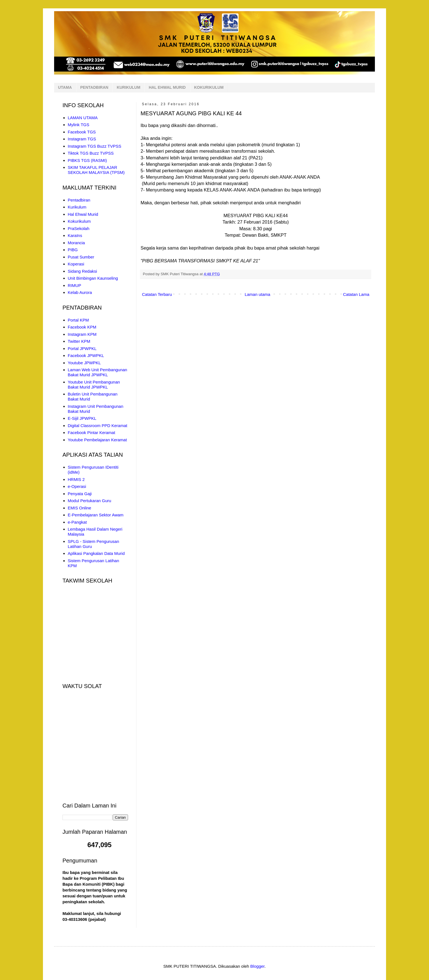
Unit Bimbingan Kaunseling (93, 278)
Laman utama (257, 294)
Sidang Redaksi (82, 271)
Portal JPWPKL (82, 348)
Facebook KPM (82, 327)
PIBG (73, 250)
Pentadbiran (79, 200)
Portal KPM (78, 320)
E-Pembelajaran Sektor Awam (96, 515)
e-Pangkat (77, 522)
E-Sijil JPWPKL (82, 418)
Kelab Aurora (80, 292)
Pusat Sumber (81, 257)
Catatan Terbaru (157, 294)
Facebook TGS (82, 132)
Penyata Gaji (80, 494)
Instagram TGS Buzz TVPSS (95, 146)
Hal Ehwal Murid (83, 214)
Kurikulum (77, 207)
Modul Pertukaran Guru (90, 501)
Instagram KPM (82, 334)
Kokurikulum (79, 221)
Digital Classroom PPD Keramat (97, 426)
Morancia (76, 243)
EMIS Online (79, 508)
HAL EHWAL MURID (167, 87)
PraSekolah (79, 228)
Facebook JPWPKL (86, 355)
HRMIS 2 (76, 479)
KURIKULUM (128, 87)
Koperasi (76, 264)
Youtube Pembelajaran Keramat (97, 440)
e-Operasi (77, 486)
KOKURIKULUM (209, 87)
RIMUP (74, 285)
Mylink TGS (79, 125)
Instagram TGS (82, 139)
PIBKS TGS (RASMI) (87, 160)
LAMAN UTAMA (83, 118)
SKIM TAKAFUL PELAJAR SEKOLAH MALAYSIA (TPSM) (96, 170)
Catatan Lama (356, 294)
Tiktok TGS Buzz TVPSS (91, 153)
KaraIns (75, 235)
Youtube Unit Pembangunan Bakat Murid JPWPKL (94, 384)
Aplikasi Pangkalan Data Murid (96, 553)
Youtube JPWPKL (84, 363)
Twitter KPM (79, 341)
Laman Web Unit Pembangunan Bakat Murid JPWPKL (97, 372)
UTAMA (65, 87)
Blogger (257, 966)
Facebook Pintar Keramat (91, 433)
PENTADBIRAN (94, 87)
